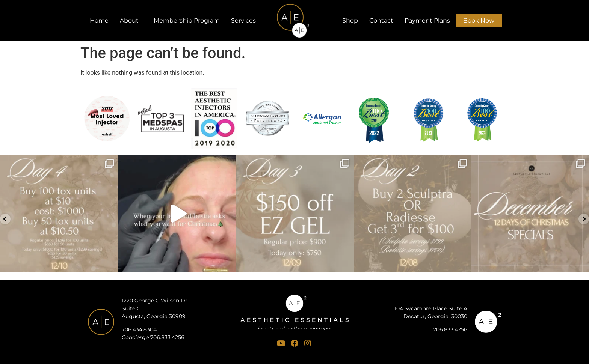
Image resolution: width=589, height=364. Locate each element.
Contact (381, 20)
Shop (350, 20)
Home (99, 20)
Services (245, 21)
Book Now (479, 20)
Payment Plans (427, 20)
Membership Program (187, 20)
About (131, 21)
